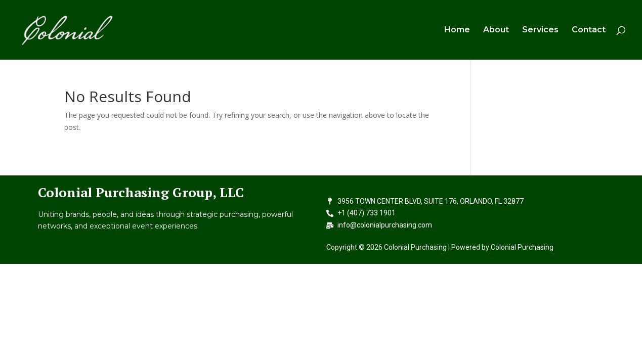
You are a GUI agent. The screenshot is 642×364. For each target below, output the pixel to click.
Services (540, 30)
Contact (589, 30)
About (496, 30)
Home (457, 30)
